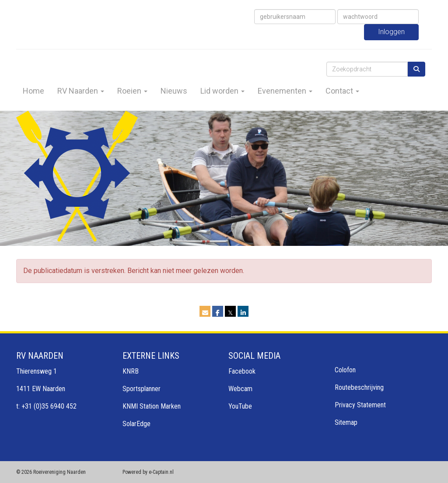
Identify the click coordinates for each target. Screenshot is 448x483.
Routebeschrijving (359, 387)
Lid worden (222, 91)
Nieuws (174, 91)
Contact (342, 91)
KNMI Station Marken (152, 406)
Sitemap (346, 422)
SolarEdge (136, 424)
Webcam (240, 389)
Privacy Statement (360, 405)
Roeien (132, 91)
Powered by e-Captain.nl (148, 472)
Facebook (242, 371)
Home (33, 91)
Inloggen (391, 32)
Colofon (345, 370)
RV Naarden (81, 91)
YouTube (240, 406)
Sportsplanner (142, 389)
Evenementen (285, 91)
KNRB (131, 371)
